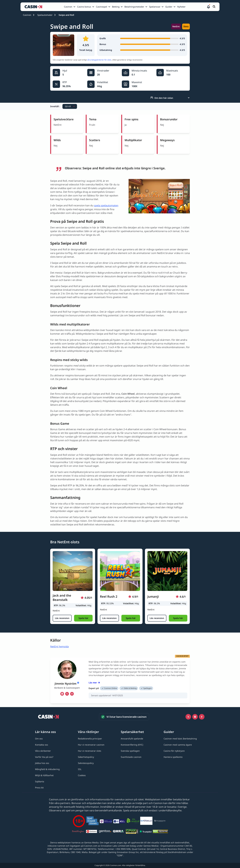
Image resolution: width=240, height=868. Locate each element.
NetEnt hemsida (59, 646)
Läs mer (94, 683)
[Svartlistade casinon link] (131, 757)
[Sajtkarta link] (40, 781)
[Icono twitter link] (188, 717)
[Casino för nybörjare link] (174, 751)
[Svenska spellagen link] (130, 751)
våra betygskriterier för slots (99, 60)
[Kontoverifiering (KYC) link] (132, 745)
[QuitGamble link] (146, 821)
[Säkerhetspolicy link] (86, 757)
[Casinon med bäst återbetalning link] (180, 739)
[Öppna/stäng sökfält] (214, 7)
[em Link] (72, 694)
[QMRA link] (118, 832)
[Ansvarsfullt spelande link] (132, 739)
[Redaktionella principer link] (90, 739)
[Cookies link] (82, 775)
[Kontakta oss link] (42, 745)
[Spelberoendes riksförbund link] (160, 821)
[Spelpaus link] (92, 832)
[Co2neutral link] (133, 821)
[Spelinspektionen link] (92, 821)
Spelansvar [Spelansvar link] (155, 7)
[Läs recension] (62, 618)
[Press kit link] (39, 788)
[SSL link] (80, 769)
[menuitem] (70, 7)
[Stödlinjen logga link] (78, 832)
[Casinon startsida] (34, 7)
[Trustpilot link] (145, 832)
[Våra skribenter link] (43, 751)
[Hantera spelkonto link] (173, 757)
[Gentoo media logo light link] (105, 832)
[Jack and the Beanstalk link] (73, 571)
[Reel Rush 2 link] (120, 571)
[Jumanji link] (167, 571)
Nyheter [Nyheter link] (181, 7)
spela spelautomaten (106, 205)
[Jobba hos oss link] (42, 763)
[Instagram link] (195, 717)
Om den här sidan (162, 98)
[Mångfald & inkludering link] (47, 769)
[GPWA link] (132, 832)
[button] (208, 7)
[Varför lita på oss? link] (44, 757)
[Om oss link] (39, 739)
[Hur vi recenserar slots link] (90, 751)
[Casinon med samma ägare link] (178, 745)
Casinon (27, 15)
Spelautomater (45, 15)
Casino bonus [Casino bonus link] (84, 7)
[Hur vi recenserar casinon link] (91, 745)
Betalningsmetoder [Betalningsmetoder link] (134, 7)
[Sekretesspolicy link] (86, 763)
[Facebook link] (202, 717)
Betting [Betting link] (116, 7)
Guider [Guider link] (169, 7)
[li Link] (62, 694)
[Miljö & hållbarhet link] (44, 775)
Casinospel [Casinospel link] (102, 7)
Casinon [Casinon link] (68, 7)
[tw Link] (67, 694)
